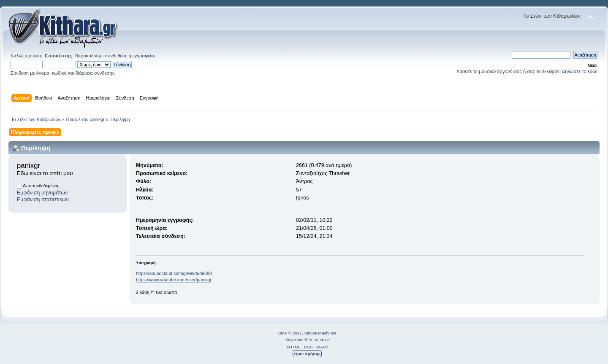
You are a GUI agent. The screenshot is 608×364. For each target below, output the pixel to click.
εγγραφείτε (144, 56)
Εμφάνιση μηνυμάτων (42, 193)
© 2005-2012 (317, 340)
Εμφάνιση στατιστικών (43, 200)
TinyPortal (294, 340)
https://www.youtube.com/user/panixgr (174, 280)
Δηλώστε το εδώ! (580, 71)
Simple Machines (320, 333)
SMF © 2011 (290, 333)
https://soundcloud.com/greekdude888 (174, 273)
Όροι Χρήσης (307, 354)
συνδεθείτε (116, 56)
